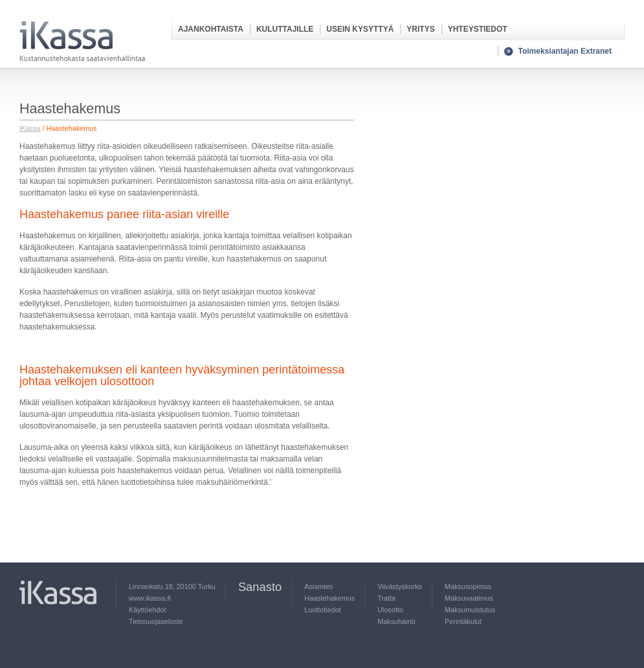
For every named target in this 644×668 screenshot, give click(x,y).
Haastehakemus (329, 598)
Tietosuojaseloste (156, 621)
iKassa (30, 128)
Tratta (386, 598)
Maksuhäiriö (396, 621)
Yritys (420, 29)
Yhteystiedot (478, 29)
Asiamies (318, 586)
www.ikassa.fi (150, 598)
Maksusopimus (468, 586)
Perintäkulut (463, 621)
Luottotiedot (322, 610)
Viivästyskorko (400, 586)
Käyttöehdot (148, 610)
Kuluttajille (285, 29)
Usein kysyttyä (360, 29)
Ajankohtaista (211, 29)
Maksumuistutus (470, 610)
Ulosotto (390, 610)
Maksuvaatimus (469, 598)
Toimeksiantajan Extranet (565, 51)
